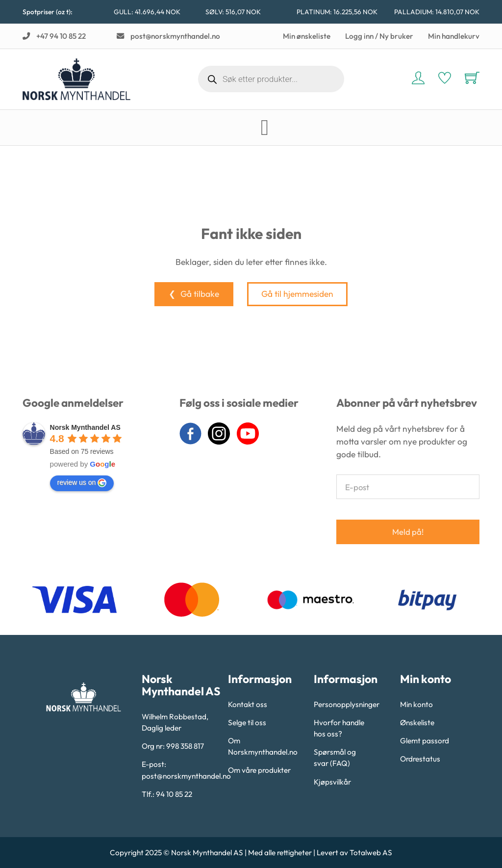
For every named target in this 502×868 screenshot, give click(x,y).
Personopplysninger (347, 704)
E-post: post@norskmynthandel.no (181, 770)
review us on (82, 483)
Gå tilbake (200, 294)
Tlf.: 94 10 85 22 (167, 794)
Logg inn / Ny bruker (379, 36)
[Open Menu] (265, 128)
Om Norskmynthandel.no (263, 746)
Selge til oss (247, 723)
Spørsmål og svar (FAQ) (335, 758)
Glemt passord (425, 741)
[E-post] (408, 487)
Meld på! (408, 532)
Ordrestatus (420, 759)
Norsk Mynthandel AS (85, 427)
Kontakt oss (248, 704)
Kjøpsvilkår (332, 782)
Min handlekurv (454, 36)
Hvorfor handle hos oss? (339, 728)
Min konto (416, 704)
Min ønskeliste (307, 36)
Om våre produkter (259, 770)
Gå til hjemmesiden (297, 294)
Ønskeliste (417, 723)
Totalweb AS (371, 853)
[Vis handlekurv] (472, 78)
